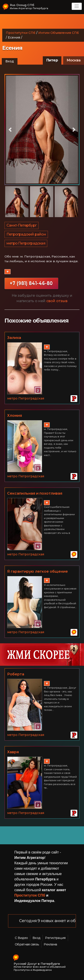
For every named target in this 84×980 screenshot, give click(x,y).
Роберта (16, 674)
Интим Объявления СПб (59, 33)
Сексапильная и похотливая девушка (35, 494)
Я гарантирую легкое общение (38, 571)
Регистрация (55, 938)
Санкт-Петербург (22, 225)
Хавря (13, 752)
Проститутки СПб (21, 33)
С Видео (21, 938)
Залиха (14, 338)
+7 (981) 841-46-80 (31, 283)
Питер (52, 60)
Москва (74, 60)
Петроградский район (26, 234)
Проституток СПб (30, 895)
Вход (10, 61)
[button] (10, 130)
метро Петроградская (26, 243)
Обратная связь (27, 944)
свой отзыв (57, 301)
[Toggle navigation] (77, 6)
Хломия (15, 416)
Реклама (50, 944)
